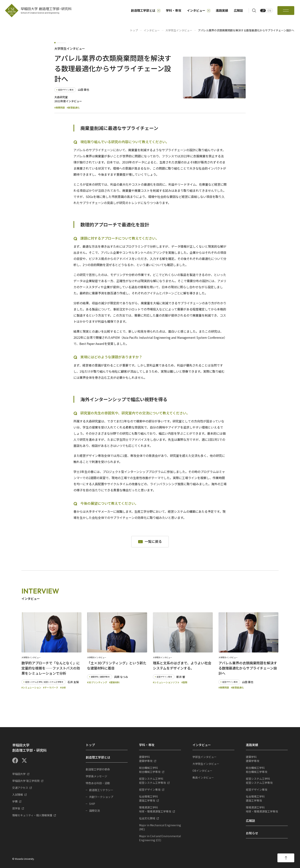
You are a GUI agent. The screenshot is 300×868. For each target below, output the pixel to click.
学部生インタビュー (205, 757)
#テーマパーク (51, 688)
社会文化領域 (147, 818)
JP (263, 11)
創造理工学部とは (146, 10)
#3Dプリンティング (97, 682)
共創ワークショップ (101, 797)
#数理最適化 (73, 108)
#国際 (184, 682)
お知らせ (252, 833)
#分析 (63, 688)
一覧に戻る (153, 542)
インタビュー (199, 10)
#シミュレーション (31, 688)
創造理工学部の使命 (98, 769)
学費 (15, 801)
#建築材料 (114, 682)
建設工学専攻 (160, 798)
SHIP (92, 804)
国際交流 (95, 811)
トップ (134, 30)
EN (269, 11)
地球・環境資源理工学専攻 (160, 809)
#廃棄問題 (60, 108)
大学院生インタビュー (179, 30)
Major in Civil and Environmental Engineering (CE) (160, 838)
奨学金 (16, 808)
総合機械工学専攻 (160, 770)
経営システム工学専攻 (160, 781)
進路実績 (222, 10)
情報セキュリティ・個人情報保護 (32, 815)
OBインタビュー (202, 771)
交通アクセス (20, 788)
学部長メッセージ (96, 776)
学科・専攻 (174, 10)
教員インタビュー (203, 777)
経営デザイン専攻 (150, 790)
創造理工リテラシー (101, 790)
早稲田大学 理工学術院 (26, 781)
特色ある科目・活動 (98, 783)
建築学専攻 (160, 759)
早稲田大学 (19, 774)
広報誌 (238, 10)
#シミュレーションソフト (166, 682)
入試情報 (18, 795)
